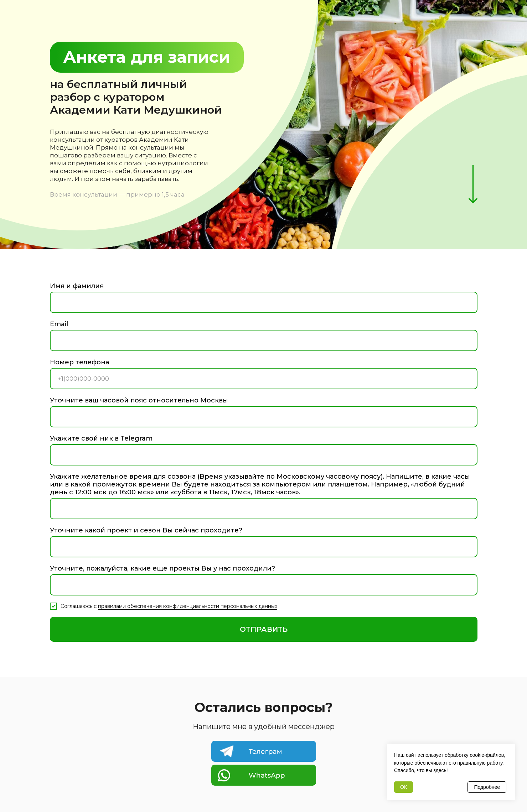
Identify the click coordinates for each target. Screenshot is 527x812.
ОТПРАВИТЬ (264, 629)
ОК (404, 787)
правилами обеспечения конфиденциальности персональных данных (188, 606)
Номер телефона (79, 362)
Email (59, 324)
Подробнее (487, 787)
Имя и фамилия (77, 286)
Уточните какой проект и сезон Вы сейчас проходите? (146, 530)
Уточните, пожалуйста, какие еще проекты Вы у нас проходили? (162, 568)
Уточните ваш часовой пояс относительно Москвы (139, 400)
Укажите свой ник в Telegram (101, 438)
